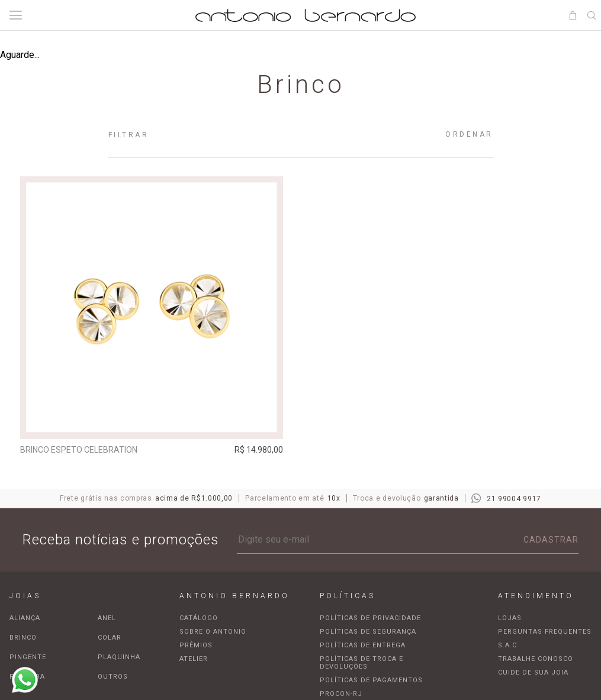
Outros (113, 678)
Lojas (510, 620)
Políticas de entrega (363, 647)
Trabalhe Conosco (536, 661)
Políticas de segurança (368, 633)
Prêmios (196, 647)
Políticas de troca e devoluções (361, 664)
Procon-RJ (341, 696)
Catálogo (199, 620)
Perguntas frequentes (545, 633)
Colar (110, 639)
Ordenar (469, 134)
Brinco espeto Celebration (81, 450)
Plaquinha (119, 659)
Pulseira (27, 678)
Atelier (194, 661)
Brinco (23, 639)
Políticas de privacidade (370, 620)
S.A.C (507, 647)
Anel (107, 620)
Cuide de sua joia (533, 674)
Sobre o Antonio (213, 633)
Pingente (28, 659)
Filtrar (129, 135)
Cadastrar (551, 541)
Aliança (25, 620)
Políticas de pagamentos (371, 682)
